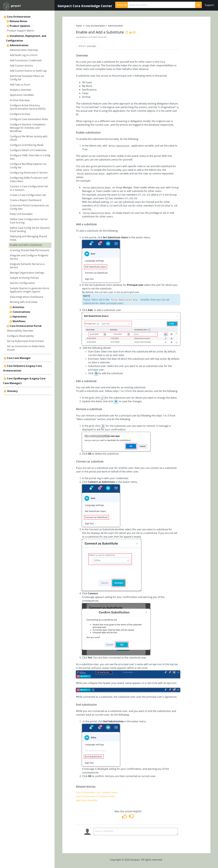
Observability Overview (20, 331)
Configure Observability (20, 336)
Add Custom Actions (21, 66)
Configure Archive (20, 114)
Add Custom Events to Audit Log (28, 71)
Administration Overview (24, 50)
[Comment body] (136, 832)
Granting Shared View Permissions (30, 250)
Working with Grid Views (24, 302)
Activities (18, 307)
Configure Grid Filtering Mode (27, 145)
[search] (161, 5)
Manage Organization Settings (27, 273)
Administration (19, 45)
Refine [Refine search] (121, 5)
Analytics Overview (20, 90)
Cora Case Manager (19, 358)
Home (79, 26)
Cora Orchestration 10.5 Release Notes (96, 796)
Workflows (19, 321)
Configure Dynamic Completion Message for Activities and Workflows (28, 128)
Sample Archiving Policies (24, 278)
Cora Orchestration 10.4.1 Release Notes (97, 793)
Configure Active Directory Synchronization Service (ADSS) (28, 107)
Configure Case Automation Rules (29, 119)
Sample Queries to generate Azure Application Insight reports (29, 290)
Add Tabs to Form (20, 85)
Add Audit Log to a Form (24, 55)
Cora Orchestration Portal (26, 326)
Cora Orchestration (19, 17)
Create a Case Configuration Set (28, 195)
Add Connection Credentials (26, 60)
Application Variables (22, 95)
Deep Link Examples (21, 214)
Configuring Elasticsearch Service (29, 173)
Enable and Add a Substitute (26, 245)
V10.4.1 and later (88, 46)
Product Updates (20, 26)
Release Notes (18, 21)
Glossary (12, 391)
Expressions (20, 317)
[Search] (198, 5)
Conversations (21, 312)
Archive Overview (20, 100)
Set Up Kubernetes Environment (25, 341)
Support (210, 5)
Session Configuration (22, 283)
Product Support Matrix (21, 31)
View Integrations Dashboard (26, 297)
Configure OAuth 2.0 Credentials (28, 150)
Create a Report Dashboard (26, 200)
